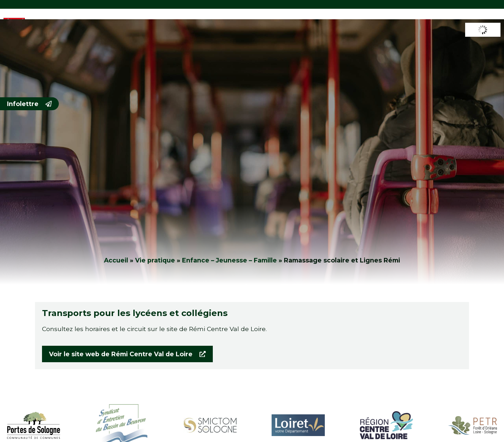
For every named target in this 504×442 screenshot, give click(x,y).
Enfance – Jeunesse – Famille (229, 260)
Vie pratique (155, 260)
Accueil (116, 260)
